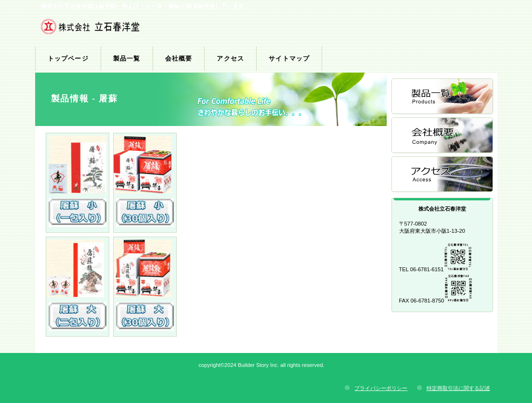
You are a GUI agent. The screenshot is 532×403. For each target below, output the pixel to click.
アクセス (443, 175)
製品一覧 (443, 97)
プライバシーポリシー (381, 388)
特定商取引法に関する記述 (458, 388)
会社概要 (443, 136)
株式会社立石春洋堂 (149, 29)
